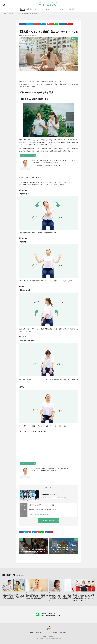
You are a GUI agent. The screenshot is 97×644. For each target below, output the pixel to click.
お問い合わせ (63, 633)
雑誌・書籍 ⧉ (62, 9)
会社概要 (31, 633)
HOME (5, 14)
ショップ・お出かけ (46, 9)
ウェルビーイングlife (49, 636)
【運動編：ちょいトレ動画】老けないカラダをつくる (27, 14)
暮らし (37, 9)
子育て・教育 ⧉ (71, 9)
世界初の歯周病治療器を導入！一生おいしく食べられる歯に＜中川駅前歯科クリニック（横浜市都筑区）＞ (13, 597)
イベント (55, 9)
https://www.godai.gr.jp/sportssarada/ (38, 514)
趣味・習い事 (30, 9)
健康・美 (22, 9)
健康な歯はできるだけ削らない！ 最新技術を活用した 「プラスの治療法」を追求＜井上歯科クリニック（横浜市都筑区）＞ (60, 598)
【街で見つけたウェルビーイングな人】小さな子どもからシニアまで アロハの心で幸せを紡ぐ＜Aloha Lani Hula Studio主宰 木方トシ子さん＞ (83, 598)
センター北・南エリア (31, 36)
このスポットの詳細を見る (49, 521)
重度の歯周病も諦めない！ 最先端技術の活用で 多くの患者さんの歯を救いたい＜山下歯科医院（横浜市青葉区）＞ (37, 597)
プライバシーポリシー (41, 633)
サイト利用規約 (53, 633)
